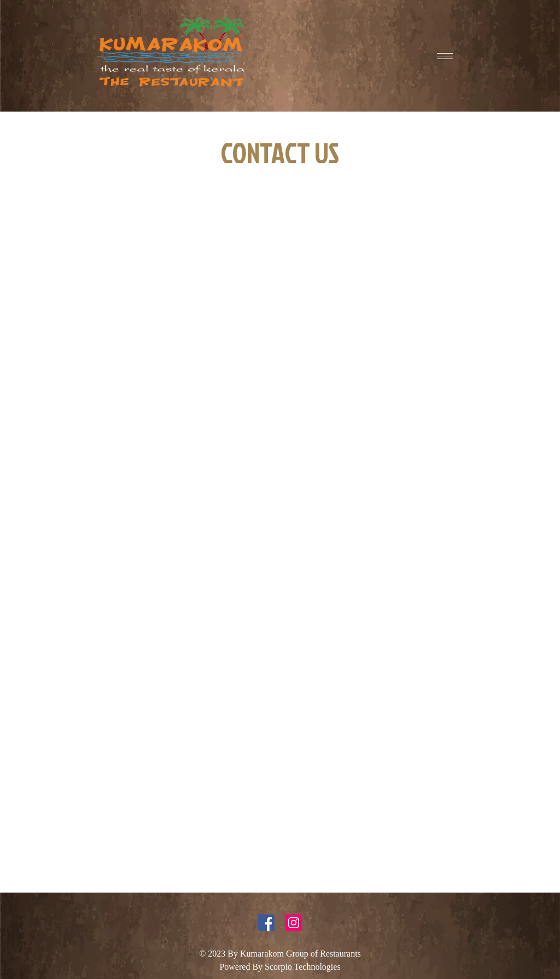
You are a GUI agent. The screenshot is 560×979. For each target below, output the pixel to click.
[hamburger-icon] (445, 56)
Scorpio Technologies (303, 967)
